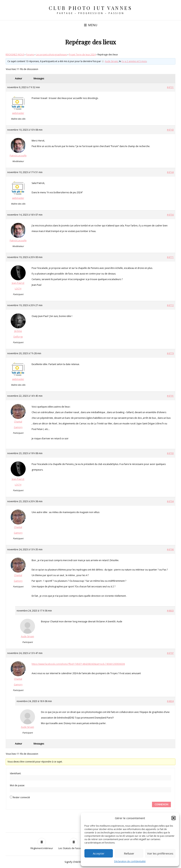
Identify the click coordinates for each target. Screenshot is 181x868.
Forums (30, 55)
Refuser (129, 853)
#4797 (170, 653)
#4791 (170, 396)
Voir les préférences (160, 853)
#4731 (170, 87)
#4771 (170, 257)
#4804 (170, 701)
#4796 (170, 549)
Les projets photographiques (51, 55)
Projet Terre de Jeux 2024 (82, 55)
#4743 (170, 130)
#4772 (170, 305)
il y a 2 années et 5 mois (134, 61)
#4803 (170, 611)
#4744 (170, 172)
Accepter (99, 853)
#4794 (170, 501)
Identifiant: (16, 773)
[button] (174, 818)
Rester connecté (21, 797)
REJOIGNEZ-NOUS (15, 55)
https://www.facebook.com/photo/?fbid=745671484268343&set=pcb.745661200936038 (78, 664)
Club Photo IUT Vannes (91, 8)
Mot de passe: (17, 785)
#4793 (170, 453)
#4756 (170, 215)
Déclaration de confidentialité (130, 861)
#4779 (170, 353)
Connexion (161, 804)
